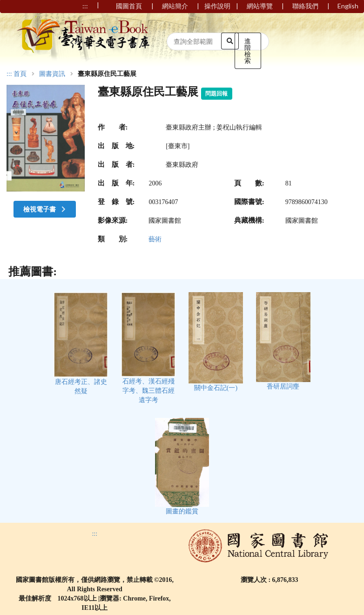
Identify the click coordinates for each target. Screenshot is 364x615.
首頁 (20, 74)
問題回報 (216, 94)
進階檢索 (248, 51)
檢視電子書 (46, 209)
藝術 (155, 239)
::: (9, 74)
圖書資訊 (52, 74)
